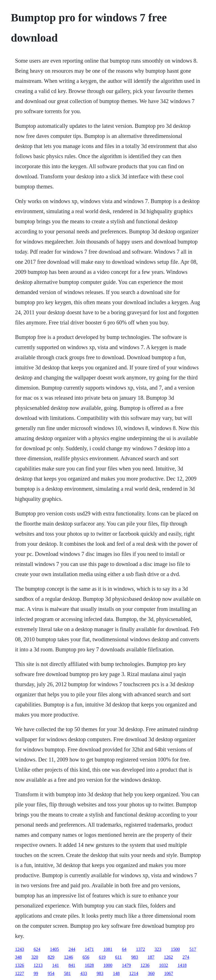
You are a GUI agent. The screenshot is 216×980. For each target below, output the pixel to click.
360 (151, 973)
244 (72, 949)
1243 (19, 949)
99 (36, 973)
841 (72, 965)
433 (84, 973)
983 (135, 957)
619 (102, 957)
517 (193, 949)
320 (35, 957)
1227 (19, 973)
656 (86, 957)
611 (118, 957)
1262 (168, 957)
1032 (163, 965)
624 (37, 949)
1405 (54, 949)
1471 (89, 949)
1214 (134, 973)
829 (51, 957)
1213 (38, 965)
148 (116, 973)
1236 (145, 965)
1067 (168, 973)
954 (51, 973)
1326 (19, 965)
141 (55, 965)
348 (18, 957)
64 (124, 949)
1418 (182, 965)
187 (151, 957)
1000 (108, 965)
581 (67, 973)
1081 (108, 949)
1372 (140, 949)
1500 (175, 949)
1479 (126, 965)
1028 (89, 965)
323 (158, 949)
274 (186, 957)
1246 (68, 957)
